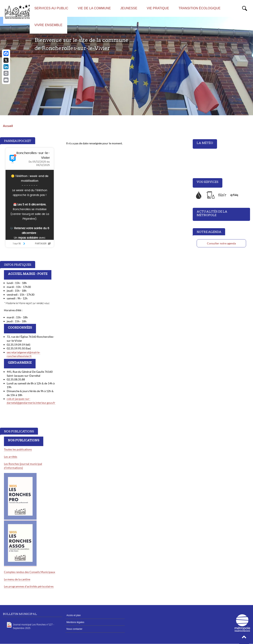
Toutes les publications (18, 449)
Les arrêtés (11, 457)
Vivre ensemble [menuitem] (48, 25)
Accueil (8, 126)
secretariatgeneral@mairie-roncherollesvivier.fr (24, 354)
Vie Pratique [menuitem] (158, 8)
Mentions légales (75, 622)
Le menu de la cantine (17, 579)
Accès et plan (74, 615)
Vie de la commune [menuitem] (94, 8)
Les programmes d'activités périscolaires (29, 586)
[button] (244, 638)
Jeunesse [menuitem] (129, 8)
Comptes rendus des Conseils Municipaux (30, 572)
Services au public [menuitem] (51, 8)
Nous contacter (74, 629)
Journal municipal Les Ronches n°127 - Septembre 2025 (34, 626)
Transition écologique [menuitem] (199, 8)
